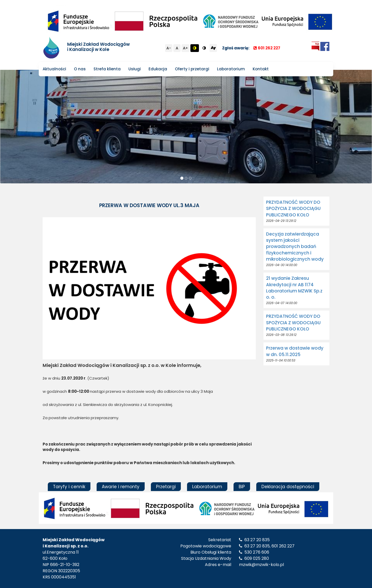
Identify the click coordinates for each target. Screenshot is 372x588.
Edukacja (158, 69)
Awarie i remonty (121, 487)
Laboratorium (231, 69)
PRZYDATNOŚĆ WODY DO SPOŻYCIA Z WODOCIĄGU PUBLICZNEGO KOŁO (293, 209)
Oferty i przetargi (192, 69)
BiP (242, 487)
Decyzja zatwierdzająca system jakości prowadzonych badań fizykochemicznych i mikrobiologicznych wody (295, 247)
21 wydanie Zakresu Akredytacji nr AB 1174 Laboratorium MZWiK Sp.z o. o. (294, 288)
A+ (185, 48)
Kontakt (261, 69)
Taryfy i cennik (69, 487)
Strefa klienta (107, 69)
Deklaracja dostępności (288, 487)
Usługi (135, 69)
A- (169, 48)
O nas (80, 69)
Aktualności (54, 69)
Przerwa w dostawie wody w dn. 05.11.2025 (295, 351)
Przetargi (166, 487)
